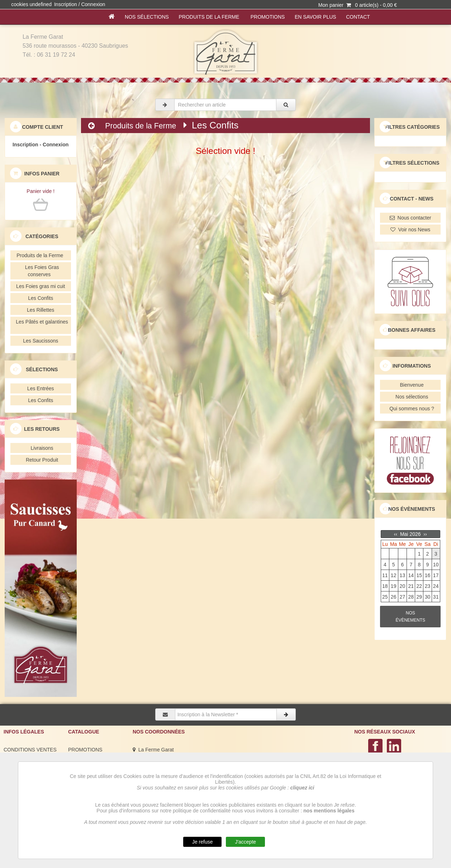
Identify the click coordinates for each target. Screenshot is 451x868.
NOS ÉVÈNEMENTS (410, 617)
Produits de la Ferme (210, 17)
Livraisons (41, 448)
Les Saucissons (41, 341)
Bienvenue (410, 385)
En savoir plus (315, 17)
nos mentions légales (329, 811)
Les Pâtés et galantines (41, 325)
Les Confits (41, 298)
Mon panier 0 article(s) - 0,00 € (358, 5)
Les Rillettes (41, 310)
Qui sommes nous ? (410, 409)
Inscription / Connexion (80, 4)
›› (424, 534)
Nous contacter (410, 218)
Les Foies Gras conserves (41, 271)
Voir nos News (410, 230)
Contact (358, 17)
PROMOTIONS (268, 17)
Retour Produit (41, 460)
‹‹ (396, 534)
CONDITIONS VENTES (30, 750)
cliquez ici (302, 788)
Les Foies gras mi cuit (41, 286)
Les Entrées (41, 388)
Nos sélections (147, 17)
